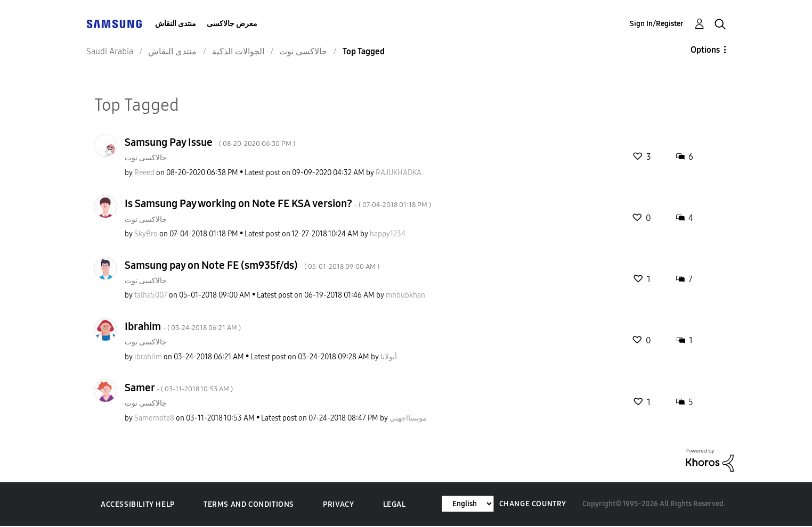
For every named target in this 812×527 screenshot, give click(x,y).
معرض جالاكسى (232, 24)
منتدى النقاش (176, 24)
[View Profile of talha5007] (151, 295)
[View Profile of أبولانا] (389, 357)
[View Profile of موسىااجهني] (408, 418)
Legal (395, 504)
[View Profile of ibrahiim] (148, 357)
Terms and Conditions (249, 504)
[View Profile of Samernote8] (154, 418)
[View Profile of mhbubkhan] (405, 295)
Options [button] (705, 50)
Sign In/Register (657, 24)
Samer (179, 388)
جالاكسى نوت (146, 158)
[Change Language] (468, 504)
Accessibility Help (138, 504)
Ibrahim (183, 326)
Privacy (338, 504)
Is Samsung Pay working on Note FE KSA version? (278, 203)
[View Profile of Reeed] (144, 173)
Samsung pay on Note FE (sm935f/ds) (252, 265)
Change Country (533, 504)
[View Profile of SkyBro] (146, 234)
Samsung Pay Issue (210, 142)
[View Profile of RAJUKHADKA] (399, 173)
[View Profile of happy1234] (388, 234)
